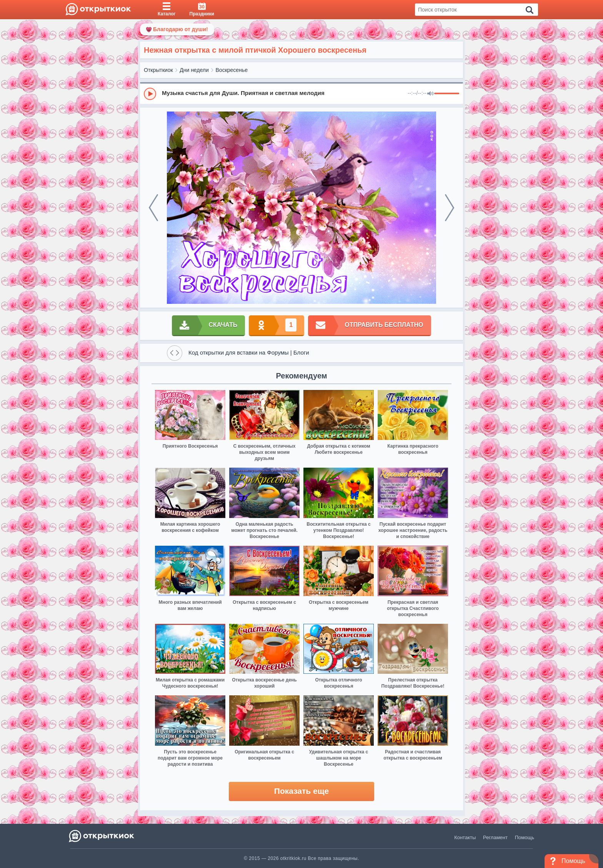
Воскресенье (232, 70)
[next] (450, 208)
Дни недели (194, 70)
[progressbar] (447, 94)
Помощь (525, 837)
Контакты (465, 837)
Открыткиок (158, 70)
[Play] (150, 94)
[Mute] (430, 94)
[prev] (153, 208)
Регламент (495, 837)
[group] (301, 93)
